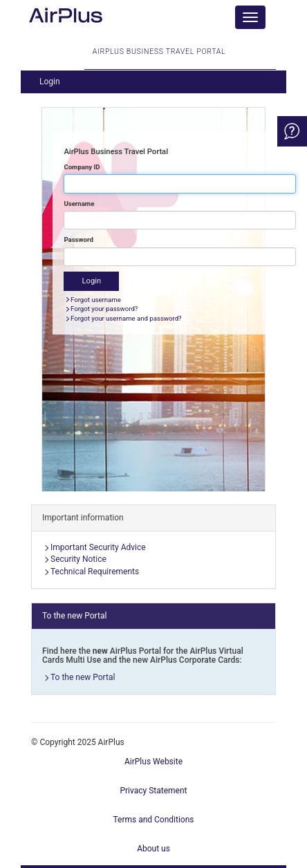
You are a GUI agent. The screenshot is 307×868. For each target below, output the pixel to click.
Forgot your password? (104, 309)
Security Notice (78, 559)
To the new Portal (83, 677)
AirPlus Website (153, 762)
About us (153, 849)
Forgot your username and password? (126, 318)
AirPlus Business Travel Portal (159, 58)
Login (50, 82)
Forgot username (96, 300)
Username (79, 204)
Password (78, 239)
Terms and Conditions (153, 820)
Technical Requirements (95, 572)
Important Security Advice (98, 547)
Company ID (82, 167)
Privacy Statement (153, 791)
